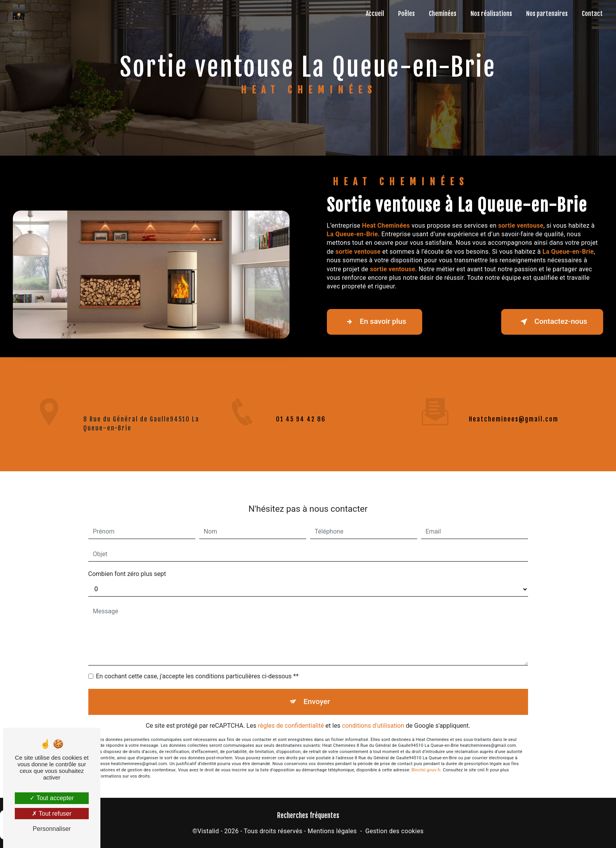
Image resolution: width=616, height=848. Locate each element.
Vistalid (208, 831)
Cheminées (443, 14)
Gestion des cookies (395, 831)
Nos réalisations (491, 14)
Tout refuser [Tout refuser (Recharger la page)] (52, 814)
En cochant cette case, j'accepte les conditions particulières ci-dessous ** (197, 667)
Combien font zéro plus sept (127, 565)
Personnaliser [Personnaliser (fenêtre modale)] (52, 829)
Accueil (375, 14)
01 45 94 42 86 (301, 428)
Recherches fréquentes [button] (308, 815)
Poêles (406, 14)
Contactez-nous (552, 322)
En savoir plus (375, 322)
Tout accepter (52, 798)
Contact (592, 14)
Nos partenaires (547, 14)
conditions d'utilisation (373, 716)
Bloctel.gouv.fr (426, 761)
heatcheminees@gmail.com (514, 410)
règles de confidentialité (291, 716)
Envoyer (317, 693)
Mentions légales (332, 831)
